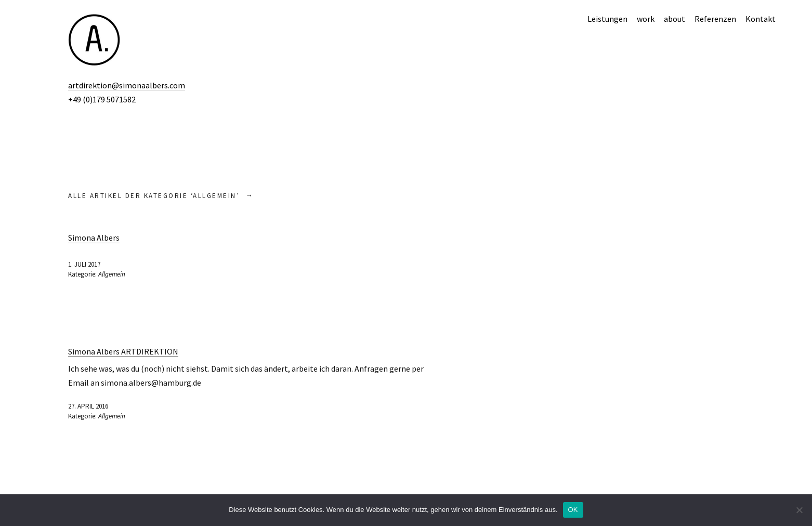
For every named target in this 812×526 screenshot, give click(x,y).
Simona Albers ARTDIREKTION (123, 351)
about (675, 19)
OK (573, 510)
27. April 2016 (88, 406)
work (646, 19)
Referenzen (715, 19)
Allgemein (112, 274)
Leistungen (607, 19)
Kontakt (761, 19)
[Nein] (799, 510)
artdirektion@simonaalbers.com (127, 85)
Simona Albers (94, 238)
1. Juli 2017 (84, 264)
